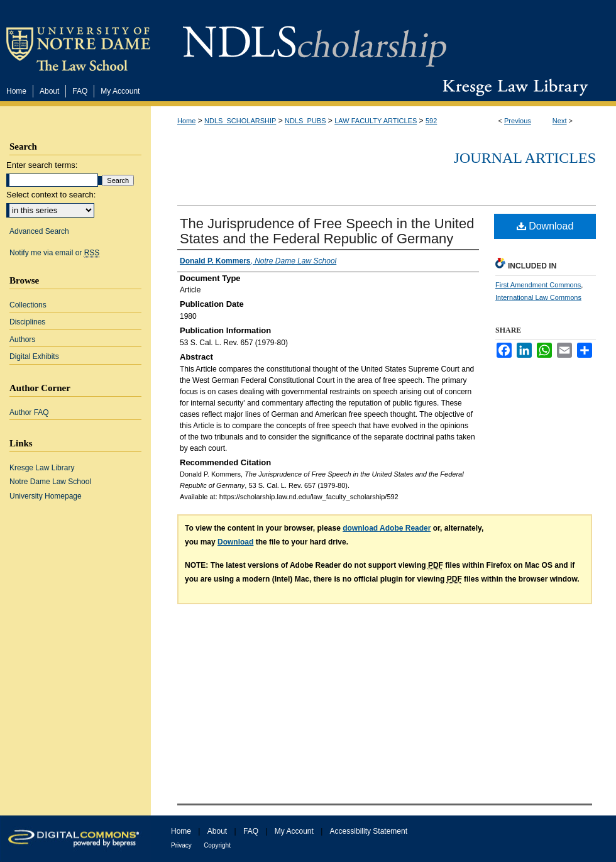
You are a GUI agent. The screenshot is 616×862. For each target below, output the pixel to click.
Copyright (217, 845)
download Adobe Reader (387, 528)
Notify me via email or (54, 253)
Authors (22, 340)
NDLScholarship (315, 39)
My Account (294, 831)
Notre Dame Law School (50, 482)
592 (431, 121)
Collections (28, 305)
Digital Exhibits (34, 356)
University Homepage (46, 496)
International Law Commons (538, 297)
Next (560, 121)
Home (186, 121)
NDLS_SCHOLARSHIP (240, 121)
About (217, 831)
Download (545, 226)
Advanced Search (39, 231)
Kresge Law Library (513, 87)
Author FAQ (29, 412)
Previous (518, 121)
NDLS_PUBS (305, 121)
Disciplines (27, 322)
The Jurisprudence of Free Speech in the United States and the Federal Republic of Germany (327, 231)
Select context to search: (51, 195)
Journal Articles (525, 158)
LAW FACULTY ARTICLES (376, 121)
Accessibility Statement (369, 831)
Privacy (181, 845)
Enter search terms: (42, 165)
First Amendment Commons (538, 285)
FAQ (251, 831)
